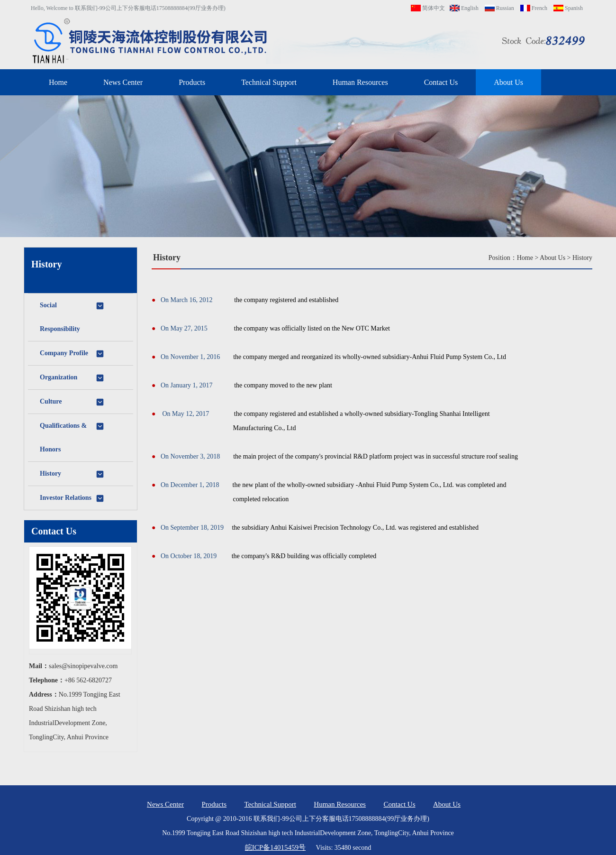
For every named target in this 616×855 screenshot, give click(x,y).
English (464, 8)
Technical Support (269, 82)
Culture (72, 402)
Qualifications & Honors (72, 437)
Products (192, 82)
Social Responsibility (72, 317)
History (72, 474)
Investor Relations (72, 498)
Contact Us (441, 82)
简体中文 (428, 8)
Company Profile (72, 354)
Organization (72, 378)
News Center (123, 82)
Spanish (568, 8)
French (534, 8)
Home (58, 82)
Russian (499, 8)
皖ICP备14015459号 (275, 847)
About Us (508, 82)
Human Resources (360, 82)
